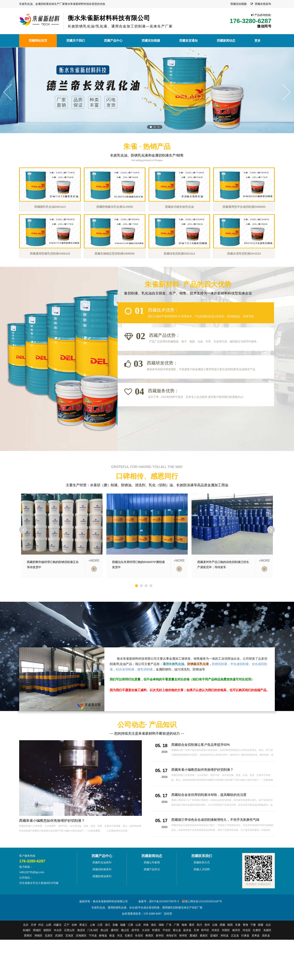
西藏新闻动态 (152, 876)
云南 (215, 945)
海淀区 (81, 950)
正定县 (235, 955)
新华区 (160, 955)
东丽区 (267, 950)
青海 (245, 945)
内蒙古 (58, 945)
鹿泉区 (204, 955)
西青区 (28, 955)
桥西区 (149, 955)
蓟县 (112, 955)
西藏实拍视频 (239, 4)
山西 (49, 945)
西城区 (37, 950)
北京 (26, 945)
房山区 (104, 950)
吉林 (74, 945)
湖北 (154, 945)
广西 (177, 945)
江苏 (100, 945)
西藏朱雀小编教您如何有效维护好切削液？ (52, 841)
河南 (146, 945)
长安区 (139, 955)
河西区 (226, 950)
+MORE (94, 581)
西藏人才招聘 (202, 889)
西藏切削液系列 (102, 889)
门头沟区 (93, 950)
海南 (184, 945)
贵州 (207, 945)
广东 (169, 945)
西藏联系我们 (202, 876)
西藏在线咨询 (263, 4)
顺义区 (125, 950)
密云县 (177, 950)
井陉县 (225, 955)
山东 (138, 945)
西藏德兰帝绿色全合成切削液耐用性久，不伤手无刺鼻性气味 (218, 840)
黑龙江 (83, 945)
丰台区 (58, 950)
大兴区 (146, 950)
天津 (33, 945)
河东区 (216, 950)
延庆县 (187, 950)
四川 (199, 945)
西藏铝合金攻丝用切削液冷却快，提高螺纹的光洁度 (211, 815)
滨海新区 (81, 955)
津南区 (38, 955)
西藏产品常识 (152, 889)
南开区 (236, 950)
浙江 (108, 945)
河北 (41, 945)
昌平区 (135, 950)
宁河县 (93, 955)
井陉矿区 (172, 955)
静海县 (103, 955)
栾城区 (214, 955)
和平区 (205, 950)
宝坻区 (69, 955)
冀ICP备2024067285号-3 (164, 921)
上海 (92, 945)
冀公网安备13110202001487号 (204, 921)
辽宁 (67, 945)
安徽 (115, 945)
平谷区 (167, 950)
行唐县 (245, 955)
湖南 (161, 945)
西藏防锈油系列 (102, 896)
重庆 (192, 945)
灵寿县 (256, 955)
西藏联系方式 (202, 882)
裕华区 (183, 955)
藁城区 (194, 955)
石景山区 (69, 950)
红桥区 (257, 950)
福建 (123, 945)
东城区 (27, 950)
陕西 (230, 945)
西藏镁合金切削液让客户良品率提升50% (202, 765)
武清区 (59, 955)
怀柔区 (156, 950)
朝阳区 (47, 950)
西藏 (222, 945)
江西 (130, 945)
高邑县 (266, 955)
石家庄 (129, 955)
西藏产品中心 (102, 876)
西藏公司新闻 (152, 882)
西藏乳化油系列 (102, 882)
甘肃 (238, 945)
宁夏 (253, 945)
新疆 (261, 945)
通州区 (115, 950)
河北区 (247, 950)
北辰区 (49, 955)
